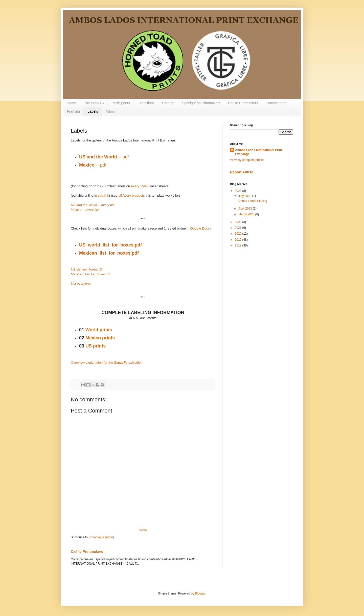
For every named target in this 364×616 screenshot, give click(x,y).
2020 (239, 234)
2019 (239, 240)
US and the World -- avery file (93, 205)
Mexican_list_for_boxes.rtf (90, 274)
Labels (93, 111)
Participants (121, 103)
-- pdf (104, 157)
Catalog (168, 103)
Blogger (200, 593)
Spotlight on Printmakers (201, 103)
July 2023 (245, 196)
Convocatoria (276, 103)
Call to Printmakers (243, 103)
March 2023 (247, 214)
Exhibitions (146, 103)
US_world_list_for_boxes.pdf (110, 245)
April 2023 (246, 209)
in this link (102, 196)
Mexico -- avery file (85, 210)
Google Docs (200, 228)
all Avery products (131, 196)
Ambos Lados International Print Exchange (258, 152)
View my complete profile (247, 160)
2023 (239, 191)
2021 (239, 228)
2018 (239, 245)
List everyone (81, 284)
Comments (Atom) (101, 537)
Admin (111, 111)
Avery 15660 (140, 186)
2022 (239, 222)
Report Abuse (242, 172)
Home (71, 103)
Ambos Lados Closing (252, 201)
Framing (73, 111)
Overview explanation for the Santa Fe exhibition (107, 363)
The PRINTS (94, 103)
